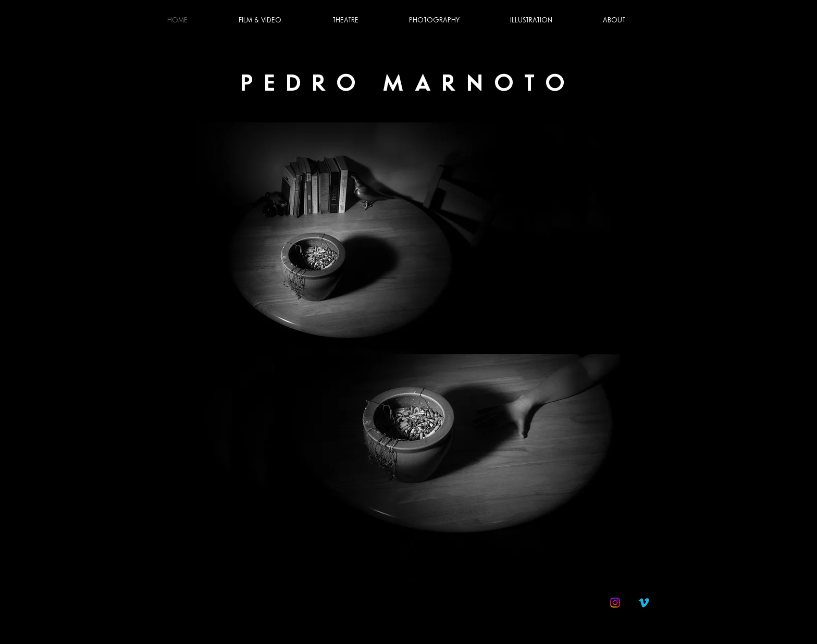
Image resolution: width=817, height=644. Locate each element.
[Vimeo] (644, 603)
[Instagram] (615, 603)
